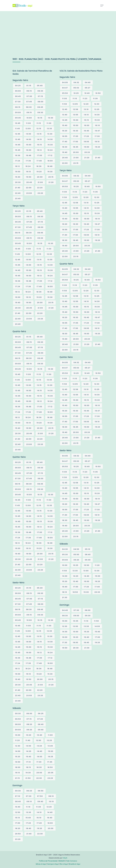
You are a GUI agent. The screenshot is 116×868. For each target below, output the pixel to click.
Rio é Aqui (64, 864)
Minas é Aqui (41, 864)
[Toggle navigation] (102, 5)
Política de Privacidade (48, 861)
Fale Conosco (72, 861)
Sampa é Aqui (53, 864)
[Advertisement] (32, 37)
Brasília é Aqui (75, 864)
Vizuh (65, 858)
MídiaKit (62, 861)
